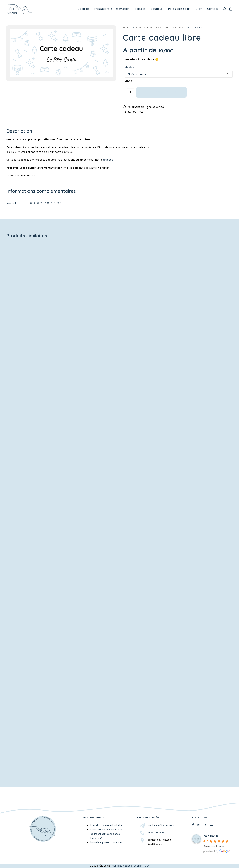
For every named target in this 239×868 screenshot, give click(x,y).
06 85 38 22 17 (156, 832)
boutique (108, 160)
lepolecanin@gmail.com (161, 825)
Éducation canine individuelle (106, 825)
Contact (213, 8)
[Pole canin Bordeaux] (20, 8)
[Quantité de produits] (130, 92)
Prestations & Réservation (112, 8)
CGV (147, 865)
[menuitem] (83, 8)
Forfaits (140, 8)
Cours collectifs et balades (105, 834)
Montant (130, 67)
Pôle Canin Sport (179, 8)
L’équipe (83, 8)
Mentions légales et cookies (127, 865)
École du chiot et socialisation (107, 830)
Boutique (157, 8)
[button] (225, 8)
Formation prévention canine (106, 842)
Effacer (129, 81)
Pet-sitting (96, 838)
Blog (199, 8)
